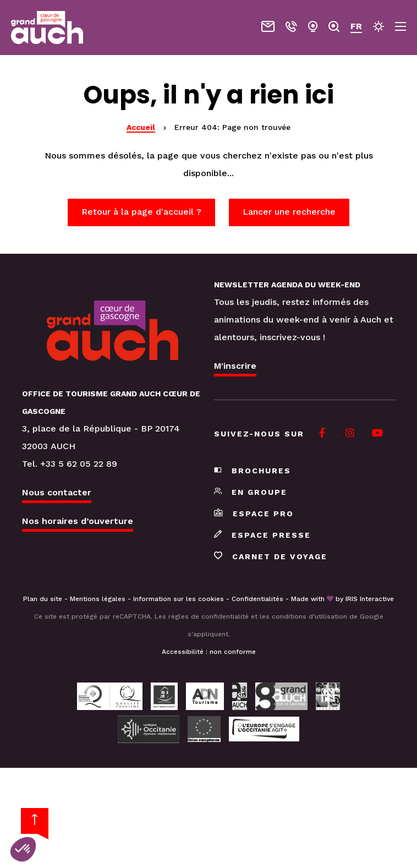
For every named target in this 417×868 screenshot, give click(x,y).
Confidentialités (257, 599)
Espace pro (254, 514)
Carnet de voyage (271, 556)
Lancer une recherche (289, 212)
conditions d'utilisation (309, 616)
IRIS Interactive (370, 599)
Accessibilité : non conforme (209, 652)
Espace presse (262, 535)
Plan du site (43, 599)
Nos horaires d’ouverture (78, 521)
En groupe (251, 492)
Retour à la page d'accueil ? (141, 212)
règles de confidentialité (209, 616)
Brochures (253, 471)
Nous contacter (57, 492)
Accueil (141, 127)
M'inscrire (235, 366)
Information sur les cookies (179, 599)
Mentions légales (98, 599)
